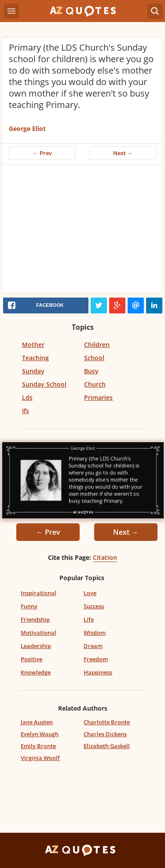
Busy (91, 371)
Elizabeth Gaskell (107, 746)
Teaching (35, 358)
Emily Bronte (38, 746)
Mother (33, 345)
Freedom (96, 659)
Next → (123, 153)
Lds (27, 397)
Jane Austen (37, 722)
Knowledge (36, 672)
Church (95, 384)
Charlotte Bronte (107, 722)
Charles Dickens (105, 734)
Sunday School (44, 384)
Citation (105, 557)
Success (94, 606)
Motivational (38, 633)
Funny (29, 606)
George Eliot (27, 129)
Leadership (36, 646)
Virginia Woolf (40, 758)
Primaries (98, 397)
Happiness (98, 672)
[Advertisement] (82, 231)
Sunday (33, 371)
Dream (93, 646)
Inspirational (38, 593)
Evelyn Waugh (40, 734)
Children (97, 345)
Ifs (26, 411)
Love (90, 593)
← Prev (42, 153)
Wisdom (95, 633)
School (94, 358)
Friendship (35, 619)
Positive (31, 659)
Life (89, 619)
